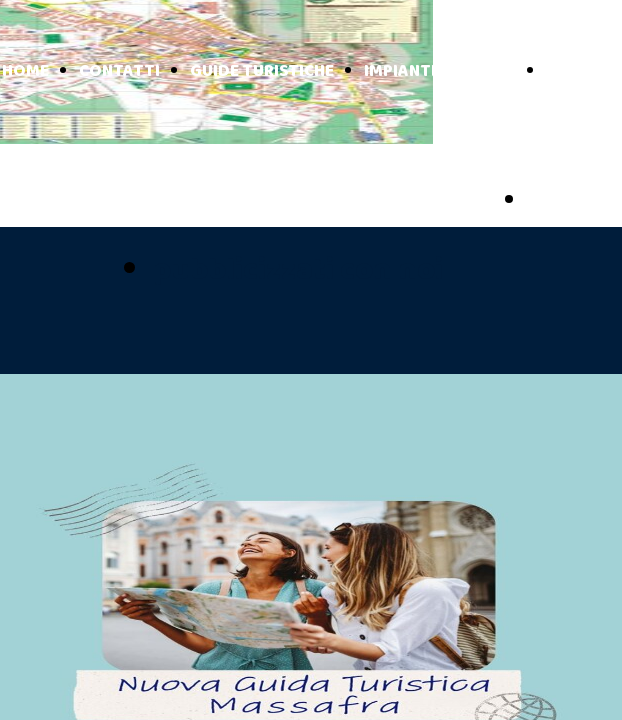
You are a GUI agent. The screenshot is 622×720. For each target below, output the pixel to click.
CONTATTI (119, 71)
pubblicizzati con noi (298, 270)
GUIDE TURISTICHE (262, 71)
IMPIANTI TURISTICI (440, 71)
